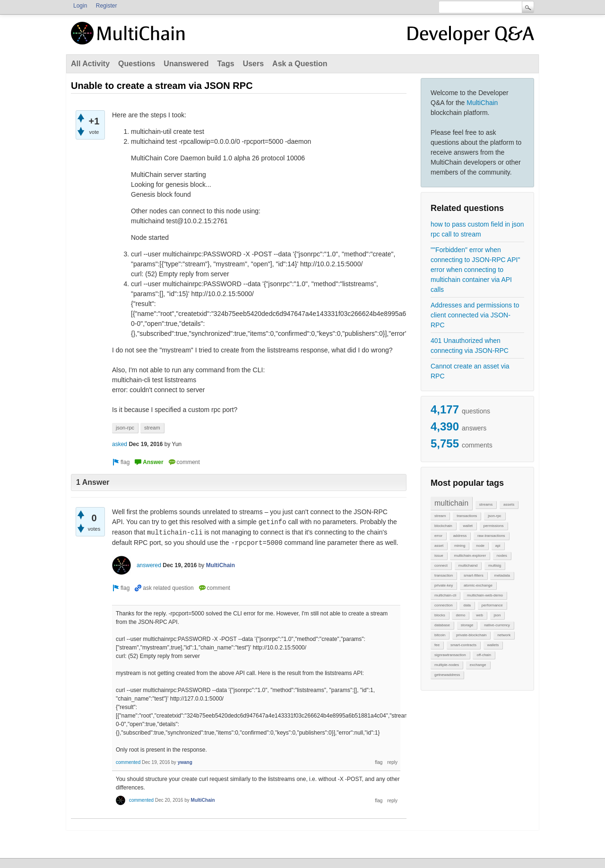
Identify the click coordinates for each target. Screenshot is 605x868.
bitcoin (440, 635)
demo (460, 615)
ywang (185, 762)
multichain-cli (445, 595)
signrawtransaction (450, 655)
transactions (467, 516)
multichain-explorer (470, 556)
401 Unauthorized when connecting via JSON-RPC (470, 346)
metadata (502, 575)
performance (492, 605)
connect (441, 566)
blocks (440, 615)
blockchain (443, 526)
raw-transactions (491, 536)
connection (444, 605)
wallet (468, 526)
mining (460, 546)
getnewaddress (447, 675)
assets (509, 504)
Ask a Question (300, 64)
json (497, 615)
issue (439, 556)
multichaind (468, 566)
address (460, 536)
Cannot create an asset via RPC (470, 371)
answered (149, 565)
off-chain (484, 655)
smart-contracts (463, 645)
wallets (493, 645)
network (504, 635)
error (438, 536)
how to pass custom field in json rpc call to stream (477, 229)
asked (120, 444)
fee (437, 645)
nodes (502, 556)
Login (80, 6)
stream (440, 516)
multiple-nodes (447, 665)
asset (439, 546)
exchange (478, 665)
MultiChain (482, 103)
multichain (451, 503)
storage (467, 625)
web (480, 615)
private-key (444, 585)
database (442, 625)
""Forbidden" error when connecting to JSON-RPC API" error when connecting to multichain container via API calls (475, 270)
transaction (444, 575)
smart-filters (474, 575)
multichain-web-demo (485, 595)
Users (253, 64)
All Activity (90, 64)
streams (486, 504)
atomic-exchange (478, 585)
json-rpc (494, 516)
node (480, 546)
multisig (495, 566)
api (498, 546)
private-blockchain (471, 635)
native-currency (497, 625)
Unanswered (186, 64)
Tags (225, 64)
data (467, 605)
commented (128, 762)
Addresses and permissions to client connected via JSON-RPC (475, 315)
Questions (137, 64)
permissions (494, 526)
